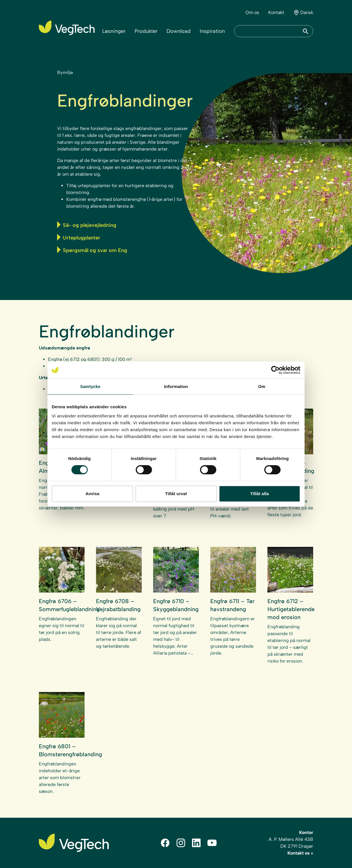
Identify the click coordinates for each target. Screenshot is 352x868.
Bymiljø (65, 72)
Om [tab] (262, 386)
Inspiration (212, 31)
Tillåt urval (176, 494)
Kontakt (276, 12)
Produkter (146, 31)
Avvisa (92, 494)
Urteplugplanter (79, 237)
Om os (252, 12)
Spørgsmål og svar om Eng (92, 250)
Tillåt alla (260, 494)
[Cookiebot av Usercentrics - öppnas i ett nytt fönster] (275, 370)
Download (179, 31)
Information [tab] (176, 386)
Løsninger (114, 31)
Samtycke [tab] (90, 386)
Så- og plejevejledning (87, 225)
